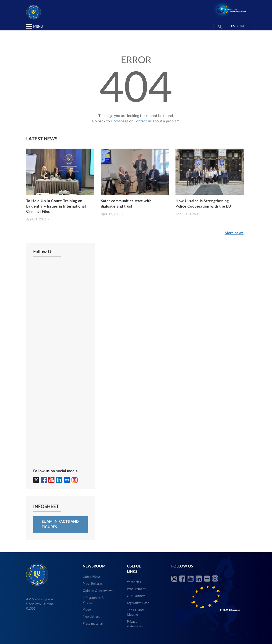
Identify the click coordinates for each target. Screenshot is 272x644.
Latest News (92, 577)
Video (87, 610)
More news (234, 233)
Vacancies (134, 582)
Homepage (120, 121)
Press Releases (93, 584)
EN (233, 26)
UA (242, 26)
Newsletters (91, 617)
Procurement (136, 589)
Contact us (143, 121)
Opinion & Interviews (98, 591)
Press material (93, 624)
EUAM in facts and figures (60, 524)
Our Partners (136, 596)
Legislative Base (138, 603)
